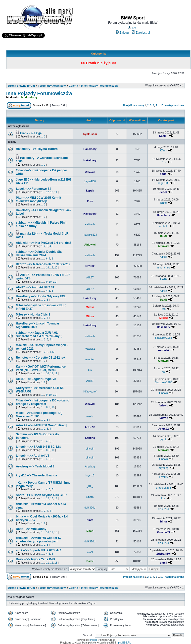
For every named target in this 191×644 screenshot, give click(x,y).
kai (90, 370)
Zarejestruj (141, 33)
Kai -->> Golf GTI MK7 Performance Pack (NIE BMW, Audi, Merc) (41, 368)
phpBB (93, 640)
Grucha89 (164, 532)
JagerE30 (90, 181)
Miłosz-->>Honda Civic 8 (33, 315)
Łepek (90, 191)
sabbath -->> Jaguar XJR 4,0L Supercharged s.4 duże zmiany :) (39, 334)
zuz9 (90, 552)
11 (54, 282)
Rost (164, 162)
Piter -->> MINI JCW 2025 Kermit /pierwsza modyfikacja (39, 199)
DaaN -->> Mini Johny (31, 529)
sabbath (90, 224)
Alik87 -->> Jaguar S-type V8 (36, 379)
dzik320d (90, 508)
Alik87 (163, 257)
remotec (90, 359)
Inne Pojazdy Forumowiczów (100, 86)
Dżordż (90, 266)
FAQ (133, 28)
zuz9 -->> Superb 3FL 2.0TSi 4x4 (39, 550)
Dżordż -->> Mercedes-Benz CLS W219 (43, 264)
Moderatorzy (29, 97)
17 (52, 532)
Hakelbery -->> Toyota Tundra (37, 149)
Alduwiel (90, 245)
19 (52, 268)
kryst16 (90, 475)
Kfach (163, 150)
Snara (90, 497)
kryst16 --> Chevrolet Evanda (36, 475)
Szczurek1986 (164, 338)
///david (90, 172)
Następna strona (174, 105)
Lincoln (164, 393)
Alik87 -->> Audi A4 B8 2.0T (35, 287)
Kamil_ (163, 136)
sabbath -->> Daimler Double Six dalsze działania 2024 (39, 254)
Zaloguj (122, 33)
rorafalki (164, 350)
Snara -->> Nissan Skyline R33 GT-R (41, 495)
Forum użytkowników (52, 86)
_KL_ (90, 486)
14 (56, 192)
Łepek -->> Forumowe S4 (34, 189)
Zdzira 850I (164, 554)
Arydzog (90, 466)
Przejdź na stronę (133, 105)
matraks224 (90, 235)
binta (90, 520)
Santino (90, 438)
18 (47, 268)
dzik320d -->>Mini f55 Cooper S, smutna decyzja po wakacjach (38, 540)
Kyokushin (90, 134)
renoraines (163, 267)
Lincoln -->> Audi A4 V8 (33, 456)
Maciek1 (90, 349)
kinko (164, 203)
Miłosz (90, 307)
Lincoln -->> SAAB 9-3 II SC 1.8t (38, 447)
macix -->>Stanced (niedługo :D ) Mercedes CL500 (39, 415)
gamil (164, 563)
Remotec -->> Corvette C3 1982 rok (41, 358)
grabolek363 (164, 488)
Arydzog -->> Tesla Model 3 (35, 466)
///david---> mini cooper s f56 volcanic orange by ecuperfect (43, 402)
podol (164, 174)
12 (47, 192)
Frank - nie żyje (31, 133)
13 (52, 192)
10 (162, 105)
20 (56, 268)
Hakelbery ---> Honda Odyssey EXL (41, 296)
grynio (163, 439)
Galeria (73, 86)
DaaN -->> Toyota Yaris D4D (35, 559)
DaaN (163, 236)
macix (90, 416)
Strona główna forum (21, 86)
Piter (90, 201)
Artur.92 (90, 427)
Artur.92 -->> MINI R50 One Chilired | (42, 425)
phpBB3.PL (124, 643)
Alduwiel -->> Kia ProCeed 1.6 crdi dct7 (44, 243)
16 (47, 532)
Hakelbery (90, 149)
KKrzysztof (90, 391)
